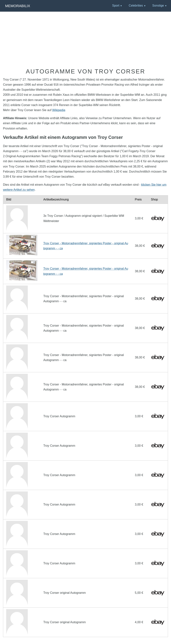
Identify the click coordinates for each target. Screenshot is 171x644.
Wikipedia (59, 110)
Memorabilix (18, 6)
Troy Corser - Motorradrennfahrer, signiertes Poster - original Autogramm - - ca (86, 246)
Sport (116, 6)
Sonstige (158, 6)
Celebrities (136, 6)
